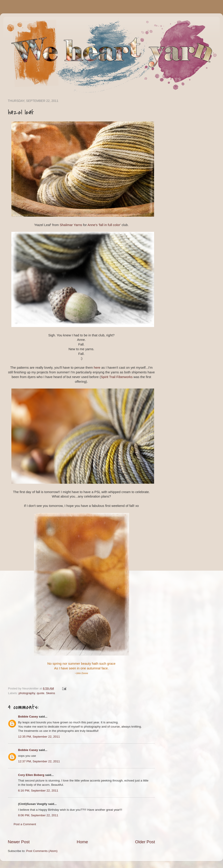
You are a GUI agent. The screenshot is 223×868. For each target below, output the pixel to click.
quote (41, 693)
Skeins (51, 693)
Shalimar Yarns (71, 225)
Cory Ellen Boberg (31, 775)
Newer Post (19, 842)
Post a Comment (25, 824)
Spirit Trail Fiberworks (117, 377)
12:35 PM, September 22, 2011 (39, 737)
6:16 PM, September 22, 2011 (38, 791)
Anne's (93, 225)
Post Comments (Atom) (42, 851)
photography (27, 693)
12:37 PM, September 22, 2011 (39, 761)
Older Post (145, 842)
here (97, 368)
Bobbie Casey (28, 717)
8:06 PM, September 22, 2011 (38, 815)
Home (82, 842)
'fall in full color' (110, 225)
